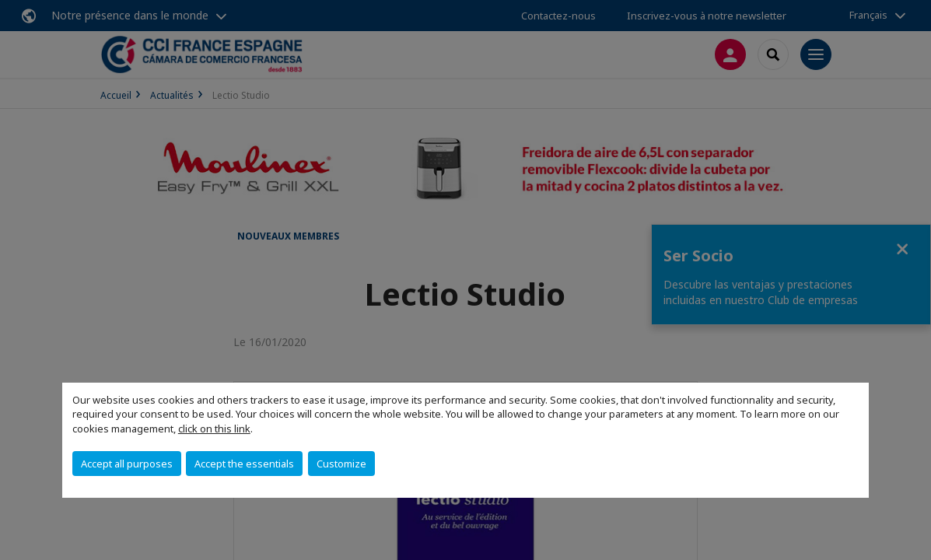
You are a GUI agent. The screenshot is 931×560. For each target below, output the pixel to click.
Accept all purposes (127, 464)
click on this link (214, 429)
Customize (341, 464)
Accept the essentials (244, 464)
